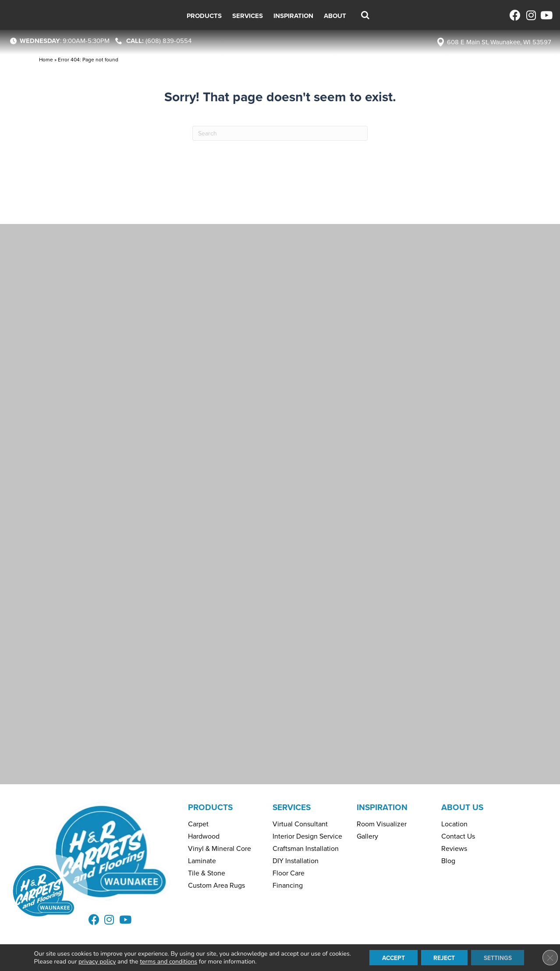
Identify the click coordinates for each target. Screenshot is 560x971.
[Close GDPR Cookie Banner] (546, 957)
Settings (500, 957)
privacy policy (94, 961)
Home (46, 60)
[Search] (280, 133)
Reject (445, 957)
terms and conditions (166, 961)
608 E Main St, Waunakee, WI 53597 (499, 42)
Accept (392, 957)
